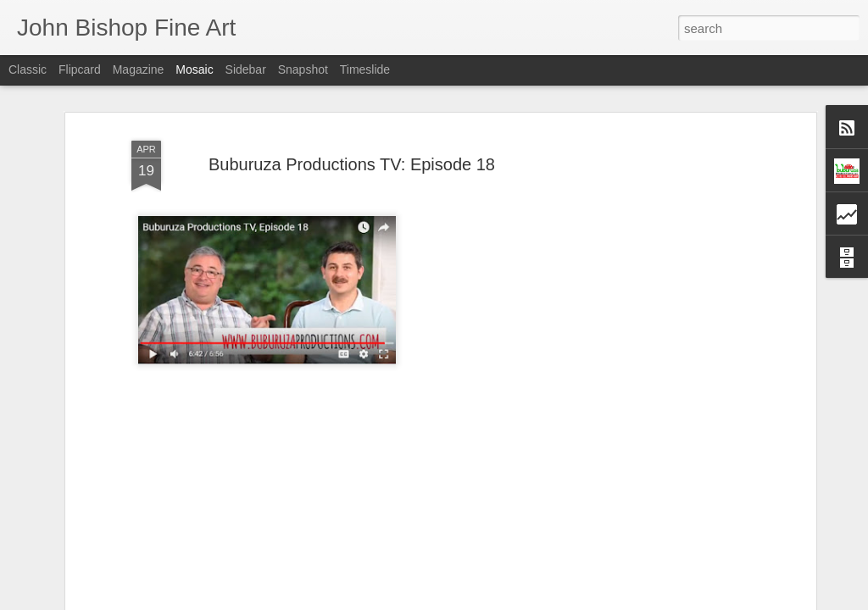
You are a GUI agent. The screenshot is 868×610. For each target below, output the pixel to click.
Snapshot (303, 69)
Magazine (139, 69)
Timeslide (365, 69)
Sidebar (246, 69)
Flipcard (80, 69)
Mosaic (194, 69)
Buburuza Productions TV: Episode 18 (352, 152)
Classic (28, 69)
